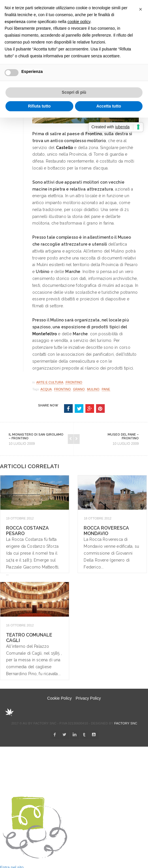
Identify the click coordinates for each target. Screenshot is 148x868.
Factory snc (126, 723)
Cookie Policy (60, 698)
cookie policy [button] (79, 22)
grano (79, 389)
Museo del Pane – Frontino (123, 436)
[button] (140, 9)
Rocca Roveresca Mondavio (106, 531)
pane (106, 389)
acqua (46, 389)
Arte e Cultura (50, 382)
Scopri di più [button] (74, 92)
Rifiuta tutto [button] (39, 106)
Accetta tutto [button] (109, 106)
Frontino (94, 134)
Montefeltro (45, 334)
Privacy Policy (88, 698)
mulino (93, 389)
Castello (65, 148)
